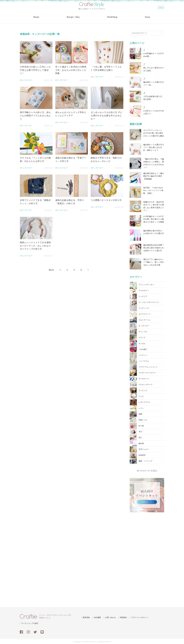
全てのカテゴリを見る (147, 470)
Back (51, 269)
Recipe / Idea (73, 19)
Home (37, 19)
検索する (161, 32)
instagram (28, 632)
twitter (35, 632)
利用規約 (123, 617)
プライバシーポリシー (140, 617)
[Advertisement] (147, 558)
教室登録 (86, 617)
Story (148, 19)
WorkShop (113, 19)
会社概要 (97, 617)
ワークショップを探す (30, 623)
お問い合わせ (110, 617)
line (42, 632)
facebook (21, 632)
